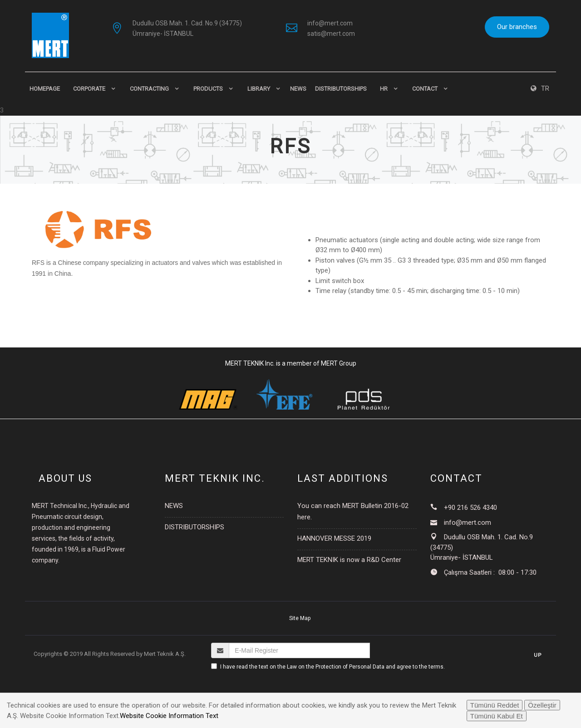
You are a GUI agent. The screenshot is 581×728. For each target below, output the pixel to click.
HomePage (45, 89)
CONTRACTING (149, 89)
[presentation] (280, 689)
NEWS (298, 89)
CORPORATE (89, 89)
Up (538, 655)
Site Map (300, 618)
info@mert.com (330, 23)
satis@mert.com (331, 34)
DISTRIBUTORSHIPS (341, 89)
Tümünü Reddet (495, 705)
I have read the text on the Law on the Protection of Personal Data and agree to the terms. (332, 667)
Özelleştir (542, 705)
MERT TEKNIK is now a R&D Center (349, 560)
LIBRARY (259, 89)
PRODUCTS (208, 89)
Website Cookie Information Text (169, 716)
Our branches (517, 27)
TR (540, 88)
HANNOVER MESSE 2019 (334, 538)
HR (384, 89)
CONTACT (425, 89)
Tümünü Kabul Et (497, 716)
